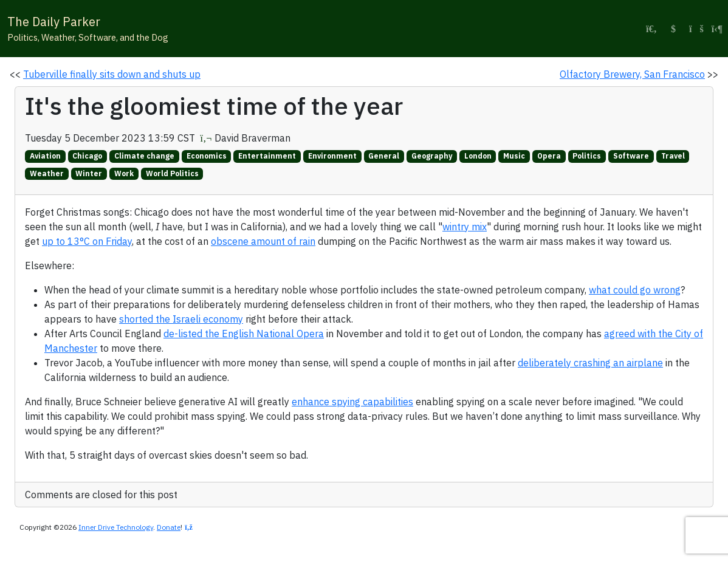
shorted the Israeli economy (181, 319)
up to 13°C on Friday (87, 241)
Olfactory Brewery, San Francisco (632, 74)
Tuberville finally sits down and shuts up (112, 74)
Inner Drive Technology (116, 527)
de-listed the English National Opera (244, 334)
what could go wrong (635, 290)
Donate (169, 527)
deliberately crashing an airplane (590, 363)
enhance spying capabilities (352, 402)
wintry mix (465, 227)
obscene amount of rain (263, 241)
